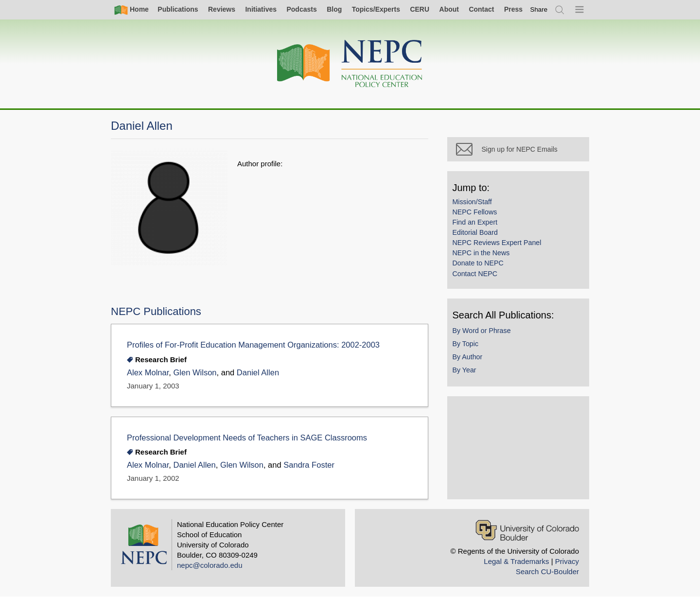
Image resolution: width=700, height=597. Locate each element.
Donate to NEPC (479, 264)
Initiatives (261, 9)
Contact (481, 9)
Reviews (222, 9)
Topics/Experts (376, 9)
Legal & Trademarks (516, 561)
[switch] (539, 9)
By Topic (466, 344)
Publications (178, 9)
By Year (465, 370)
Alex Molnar (148, 373)
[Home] (350, 64)
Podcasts (301, 9)
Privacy (567, 561)
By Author (468, 357)
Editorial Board (476, 233)
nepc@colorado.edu (210, 565)
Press (513, 9)
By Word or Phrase (482, 331)
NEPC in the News (482, 254)
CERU (420, 9)
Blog (334, 9)
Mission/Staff (473, 202)
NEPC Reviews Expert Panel (498, 244)
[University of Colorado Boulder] (527, 530)
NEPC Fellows (475, 212)
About (449, 9)
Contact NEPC (476, 274)
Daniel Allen (258, 373)
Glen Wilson (195, 373)
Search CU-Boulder (547, 571)
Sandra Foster (309, 465)
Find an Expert (476, 223)
